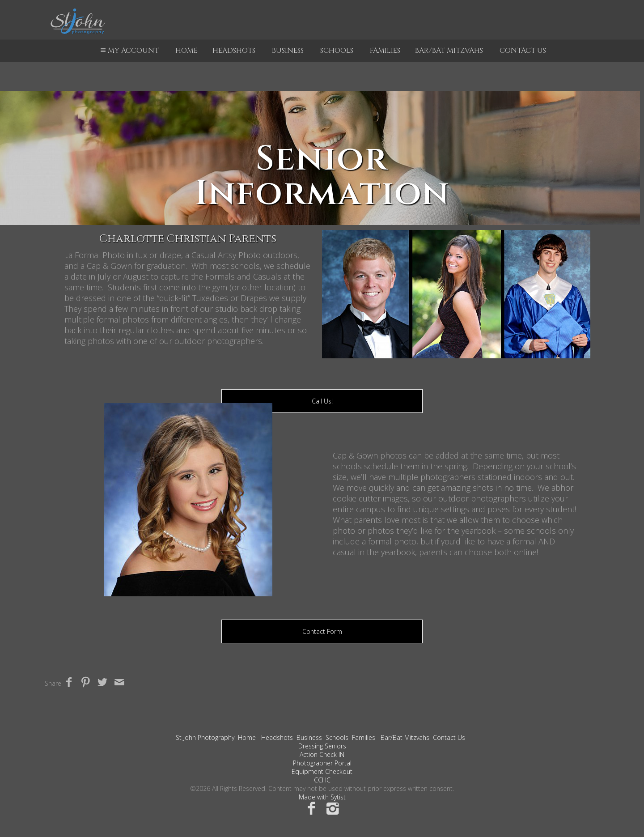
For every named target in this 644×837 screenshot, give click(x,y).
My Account (128, 51)
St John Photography (205, 737)
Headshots (234, 51)
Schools (337, 51)
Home (186, 51)
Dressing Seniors (322, 746)
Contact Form (322, 631)
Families (385, 51)
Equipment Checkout (322, 771)
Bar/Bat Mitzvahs (449, 51)
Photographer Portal (322, 763)
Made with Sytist (322, 797)
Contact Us (523, 51)
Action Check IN (322, 754)
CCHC (322, 780)
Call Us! (322, 401)
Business (288, 51)
